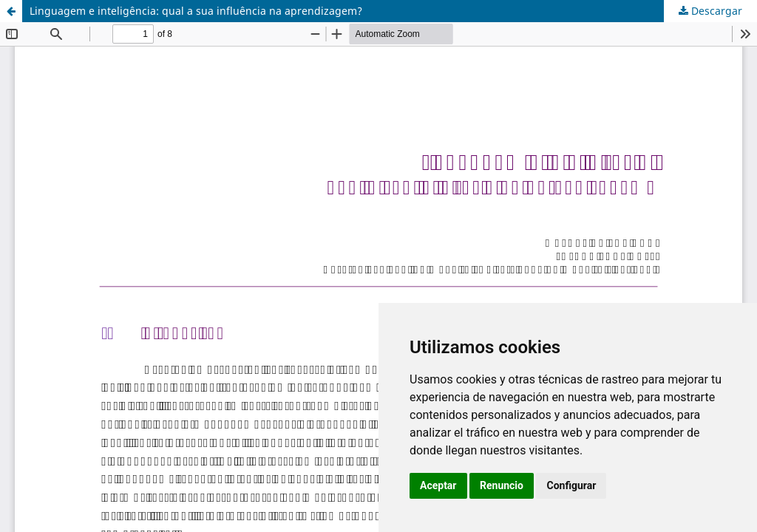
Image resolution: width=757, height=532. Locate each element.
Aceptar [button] (438, 485)
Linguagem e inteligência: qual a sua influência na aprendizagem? (196, 11)
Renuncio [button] (502, 485)
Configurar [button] (571, 485)
